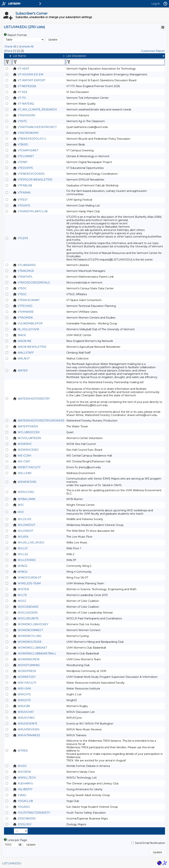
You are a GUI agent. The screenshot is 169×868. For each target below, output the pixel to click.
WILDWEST (25, 531)
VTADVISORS (26, 115)
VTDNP (23, 162)
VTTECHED (25, 306)
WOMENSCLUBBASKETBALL (37, 654)
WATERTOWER (28, 426)
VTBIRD (23, 145)
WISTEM (23, 589)
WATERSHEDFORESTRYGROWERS (41, 421)
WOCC (22, 601)
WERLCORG (26, 492)
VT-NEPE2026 (27, 86)
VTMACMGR (26, 271)
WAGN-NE (25, 341)
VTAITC (22, 121)
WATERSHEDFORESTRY (34, 399)
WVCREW (24, 772)
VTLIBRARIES (27, 265)
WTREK (23, 751)
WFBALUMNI (27, 499)
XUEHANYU (25, 783)
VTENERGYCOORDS (31, 174)
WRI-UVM (24, 689)
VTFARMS (24, 193)
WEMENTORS (27, 482)
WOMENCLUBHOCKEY (33, 624)
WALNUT (24, 359)
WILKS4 (23, 537)
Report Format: (17, 35)
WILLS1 (23, 548)
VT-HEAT (23, 69)
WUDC (22, 766)
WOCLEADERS (28, 613)
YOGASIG (24, 807)
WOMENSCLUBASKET (32, 648)
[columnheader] (8, 56)
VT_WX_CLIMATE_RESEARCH (37, 110)
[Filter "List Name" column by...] (39, 62)
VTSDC (22, 288)
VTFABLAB (25, 185)
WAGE (22, 335)
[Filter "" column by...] (8, 62)
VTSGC (22, 294)
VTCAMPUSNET (28, 150)
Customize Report (153, 51)
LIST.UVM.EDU (12, 863)
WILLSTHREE (27, 560)
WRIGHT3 (24, 700)
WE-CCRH (24, 456)
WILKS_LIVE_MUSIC (31, 543)
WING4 (23, 572)
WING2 (22, 566)
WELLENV (25, 473)
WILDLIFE (25, 519)
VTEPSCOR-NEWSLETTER (35, 180)
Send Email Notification (150, 843)
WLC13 (22, 595)
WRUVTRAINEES (29, 735)
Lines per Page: (17, 840)
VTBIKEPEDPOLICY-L (32, 139)
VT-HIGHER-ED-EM (31, 74)
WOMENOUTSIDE (30, 642)
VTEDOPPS (25, 168)
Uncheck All (26, 47)
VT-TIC (22, 98)
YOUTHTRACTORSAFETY (34, 813)
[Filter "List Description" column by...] (115, 62)
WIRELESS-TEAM (29, 583)
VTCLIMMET (26, 156)
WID (21, 512)
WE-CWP (24, 461)
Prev (8, 51)
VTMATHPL (25, 277)
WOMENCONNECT (30, 630)
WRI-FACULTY (27, 683)
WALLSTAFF (26, 353)
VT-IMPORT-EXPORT (31, 80)
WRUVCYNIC (26, 718)
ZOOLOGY (25, 824)
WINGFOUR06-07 (30, 578)
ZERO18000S (27, 819)
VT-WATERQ (26, 104)
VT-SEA (22, 92)
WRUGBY (24, 706)
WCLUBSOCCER (29, 432)
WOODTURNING (29, 665)
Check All (10, 47)
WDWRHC (25, 444)
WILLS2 (23, 554)
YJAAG (22, 795)
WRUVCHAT (26, 712)
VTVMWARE (26, 312)
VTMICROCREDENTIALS (34, 283)
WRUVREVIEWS (29, 729)
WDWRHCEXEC (28, 450)
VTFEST (23, 200)
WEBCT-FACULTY (29, 467)
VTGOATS (24, 206)
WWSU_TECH (27, 778)
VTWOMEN (25, 318)
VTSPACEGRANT (29, 300)
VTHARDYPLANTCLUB (33, 211)
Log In (156, 4)
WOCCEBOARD (28, 607)
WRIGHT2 (24, 694)
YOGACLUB (25, 801)
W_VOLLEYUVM (28, 329)
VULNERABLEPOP (30, 323)
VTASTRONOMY (28, 133)
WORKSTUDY (27, 677)
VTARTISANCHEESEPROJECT (37, 127)
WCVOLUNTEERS (29, 438)
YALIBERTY (25, 789)
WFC (21, 505)
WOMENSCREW (29, 659)
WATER (23, 371)
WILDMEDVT (26, 525)
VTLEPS (23, 238)
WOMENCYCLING (30, 636)
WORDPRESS (27, 671)
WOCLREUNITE (28, 618)
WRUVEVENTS (27, 724)
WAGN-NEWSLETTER (32, 347)
